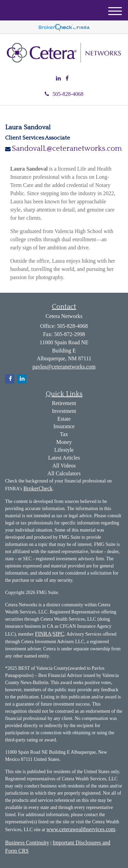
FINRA (43, 634)
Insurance (64, 426)
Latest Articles (64, 458)
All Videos (64, 466)
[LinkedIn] (58, 79)
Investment (64, 411)
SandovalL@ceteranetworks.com (67, 149)
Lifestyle (64, 450)
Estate (64, 419)
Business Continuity (27, 843)
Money (64, 442)
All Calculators (64, 473)
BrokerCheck (38, 488)
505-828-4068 (64, 94)
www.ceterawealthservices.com (81, 829)
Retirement (64, 403)
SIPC (58, 634)
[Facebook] (67, 79)
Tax (64, 434)
